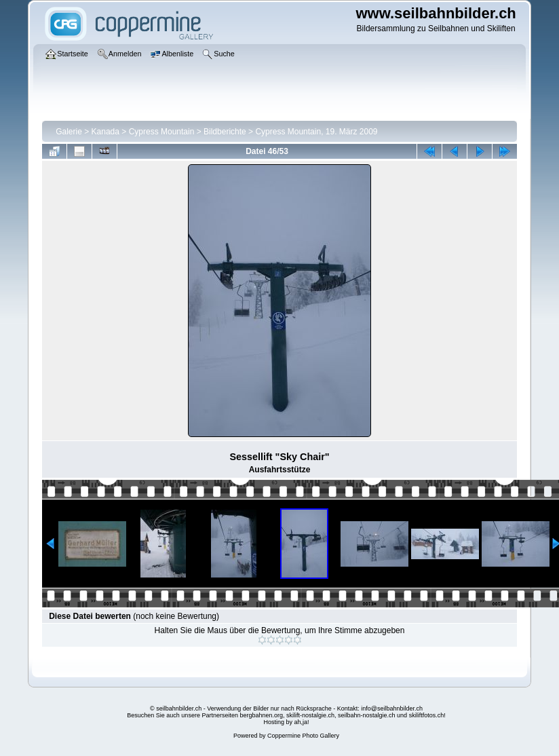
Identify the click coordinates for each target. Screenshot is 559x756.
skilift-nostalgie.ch (310, 715)
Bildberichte (225, 132)
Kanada (105, 132)
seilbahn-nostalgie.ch (367, 715)
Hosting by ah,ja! (286, 722)
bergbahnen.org (261, 715)
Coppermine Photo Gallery (303, 736)
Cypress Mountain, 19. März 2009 (316, 132)
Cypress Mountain (162, 132)
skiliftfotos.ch (427, 715)
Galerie (69, 132)
